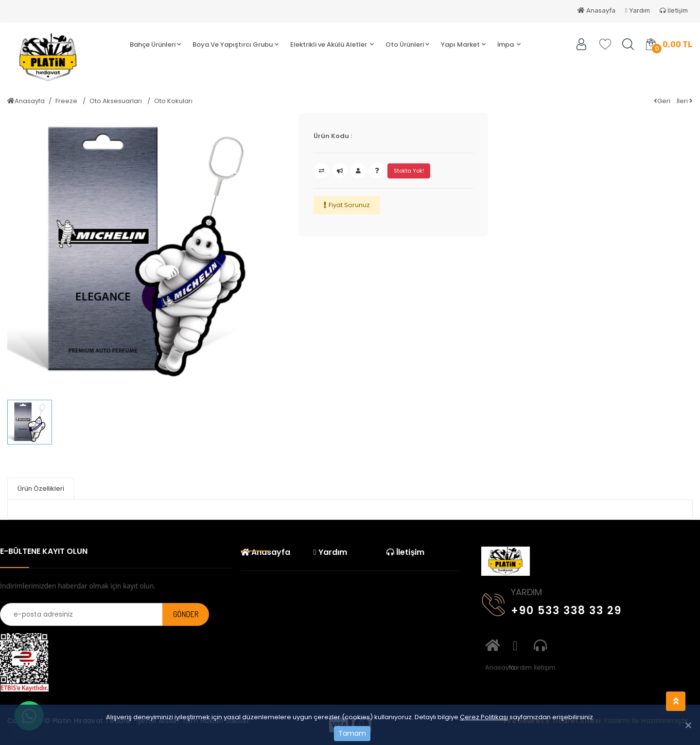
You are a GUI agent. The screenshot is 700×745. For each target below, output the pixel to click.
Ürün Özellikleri (41, 488)
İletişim (674, 10)
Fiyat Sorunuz (349, 205)
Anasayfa (596, 10)
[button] (155, 45)
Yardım (638, 10)
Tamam (352, 733)
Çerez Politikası (484, 717)
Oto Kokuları (173, 101)
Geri (662, 101)
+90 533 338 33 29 (552, 609)
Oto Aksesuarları (116, 101)
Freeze (67, 101)
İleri (685, 101)
